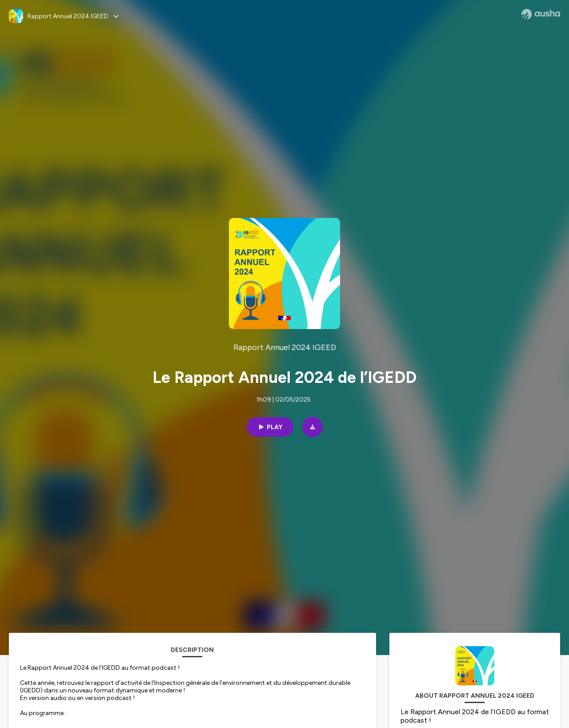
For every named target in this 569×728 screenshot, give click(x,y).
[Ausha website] (541, 14)
